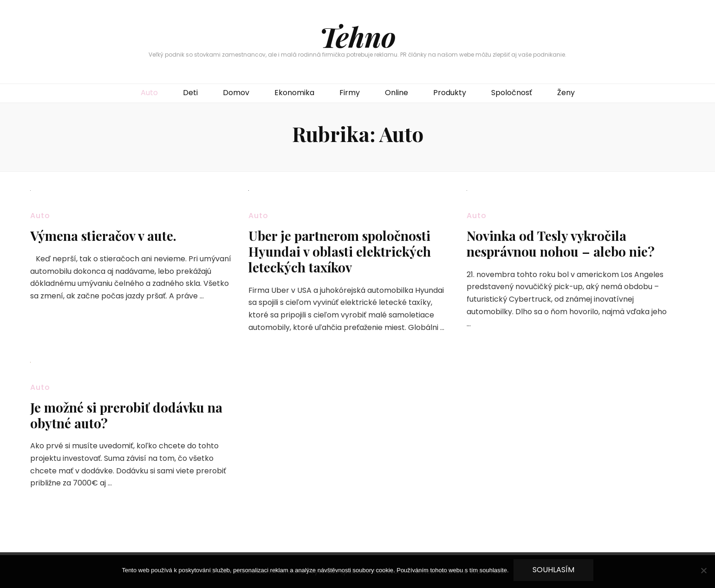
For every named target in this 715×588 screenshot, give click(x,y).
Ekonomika (294, 93)
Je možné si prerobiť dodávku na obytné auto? (126, 415)
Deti (190, 93)
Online (396, 93)
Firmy (350, 93)
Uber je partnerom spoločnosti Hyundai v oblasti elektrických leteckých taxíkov (340, 251)
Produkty (450, 93)
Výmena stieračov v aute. (103, 236)
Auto (149, 93)
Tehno (358, 36)
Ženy (566, 93)
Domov (236, 93)
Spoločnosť (512, 93)
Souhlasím (553, 570)
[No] (703, 570)
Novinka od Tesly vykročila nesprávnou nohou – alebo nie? (561, 243)
